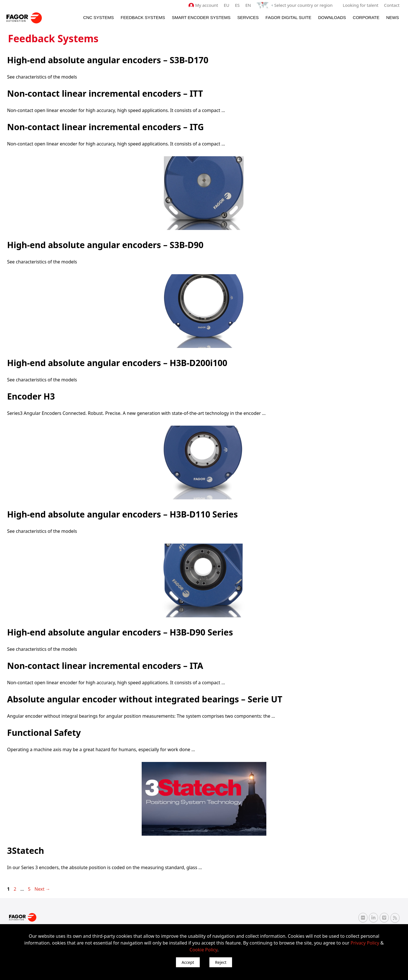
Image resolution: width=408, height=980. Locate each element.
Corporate (366, 17)
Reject (221, 962)
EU (227, 5)
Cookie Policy (203, 950)
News (393, 17)
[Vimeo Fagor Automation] (384, 918)
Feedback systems (143, 17)
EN (249, 5)
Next (42, 889)
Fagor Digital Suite (288, 17)
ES (238, 5)
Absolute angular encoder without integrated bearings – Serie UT (145, 699)
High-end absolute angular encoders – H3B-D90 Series (120, 632)
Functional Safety (44, 733)
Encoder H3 (31, 396)
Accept (188, 962)
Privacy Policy (365, 943)
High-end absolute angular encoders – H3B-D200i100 (117, 363)
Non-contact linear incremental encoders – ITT (105, 93)
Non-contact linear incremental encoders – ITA (105, 666)
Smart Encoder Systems (201, 17)
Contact (392, 5)
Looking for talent (361, 5)
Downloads (332, 17)
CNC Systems (98, 17)
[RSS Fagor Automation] (395, 918)
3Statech (26, 851)
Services (248, 17)
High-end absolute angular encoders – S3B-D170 (108, 60)
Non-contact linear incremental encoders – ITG (106, 127)
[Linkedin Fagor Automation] (373, 918)
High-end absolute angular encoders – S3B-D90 (105, 245)
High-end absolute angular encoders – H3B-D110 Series (122, 514)
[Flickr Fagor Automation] (363, 918)
